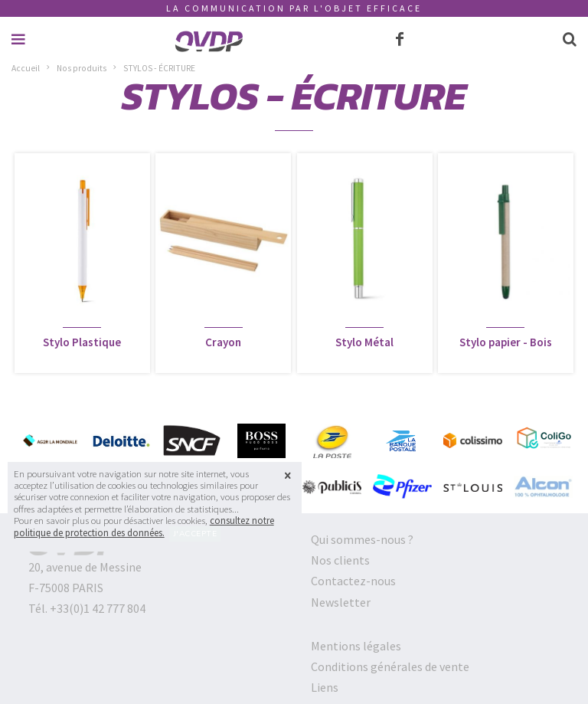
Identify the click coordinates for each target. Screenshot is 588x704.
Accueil (26, 68)
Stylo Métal (364, 342)
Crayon (223, 342)
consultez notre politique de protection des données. (144, 526)
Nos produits (82, 68)
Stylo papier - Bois (506, 342)
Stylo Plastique (82, 342)
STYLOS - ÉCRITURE (159, 68)
